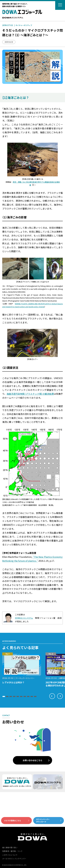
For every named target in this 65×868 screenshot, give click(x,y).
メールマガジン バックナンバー (14, 859)
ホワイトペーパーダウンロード (43, 820)
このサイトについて (10, 855)
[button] (4, 696)
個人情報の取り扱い (10, 847)
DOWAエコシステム (24, 618)
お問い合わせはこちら (32, 760)
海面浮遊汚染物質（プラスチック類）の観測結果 (30, 394)
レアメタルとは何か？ (13, 682)
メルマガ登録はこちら (12, 820)
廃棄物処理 (9, 42)
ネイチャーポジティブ (24, 25)
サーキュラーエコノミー (25, 678)
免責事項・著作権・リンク (12, 851)
